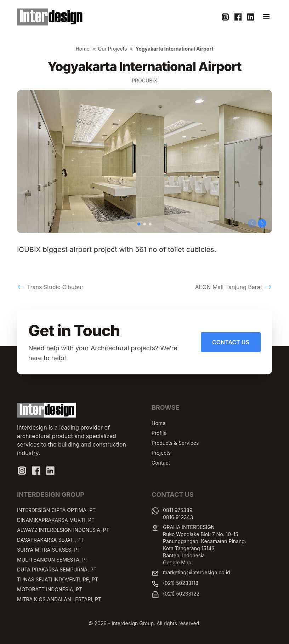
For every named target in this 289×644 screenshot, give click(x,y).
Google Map (177, 562)
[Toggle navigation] (266, 17)
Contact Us (231, 342)
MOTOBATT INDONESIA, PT (50, 589)
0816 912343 (178, 517)
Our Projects (113, 49)
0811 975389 (178, 510)
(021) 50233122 (181, 594)
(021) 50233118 (181, 583)
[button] (139, 224)
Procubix (144, 80)
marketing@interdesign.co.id (197, 572)
